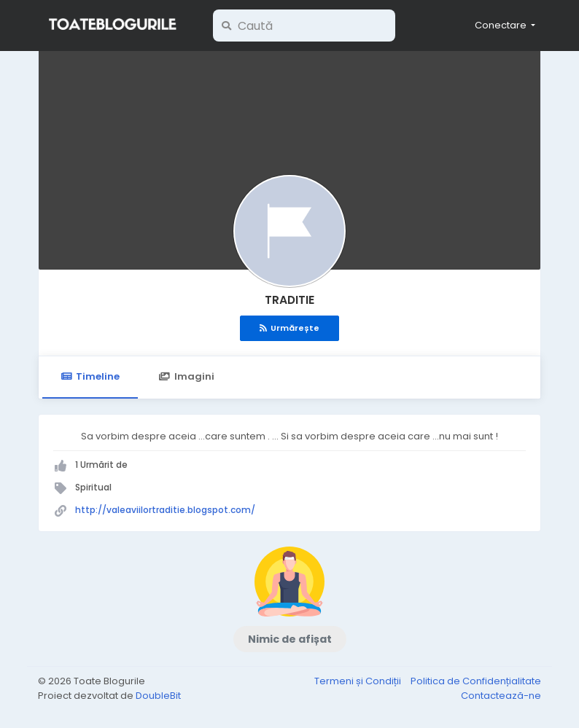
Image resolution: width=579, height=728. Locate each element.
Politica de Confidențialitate (476, 681)
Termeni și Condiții (359, 681)
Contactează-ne (501, 696)
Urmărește (289, 328)
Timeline (90, 376)
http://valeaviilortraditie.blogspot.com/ (165, 510)
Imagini (186, 376)
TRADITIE (289, 300)
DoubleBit (158, 696)
